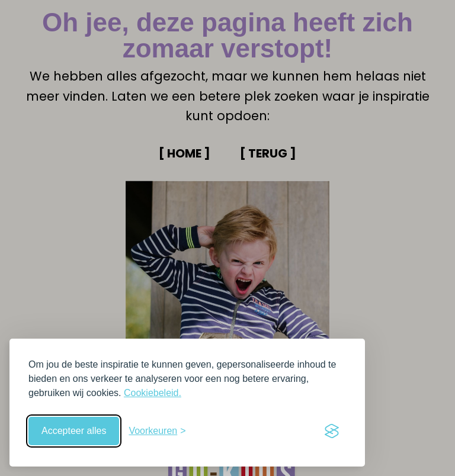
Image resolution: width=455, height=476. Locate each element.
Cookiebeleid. (153, 393)
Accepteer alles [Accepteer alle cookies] (74, 431)
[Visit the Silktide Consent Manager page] (332, 431)
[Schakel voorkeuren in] (157, 431)
